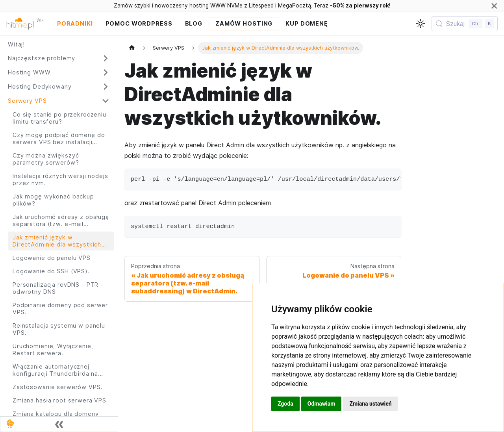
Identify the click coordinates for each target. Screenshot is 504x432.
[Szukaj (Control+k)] (465, 24)
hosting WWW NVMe (216, 6)
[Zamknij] (494, 6)
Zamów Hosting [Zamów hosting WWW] (244, 23)
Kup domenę (307, 23)
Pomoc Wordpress (139, 23)
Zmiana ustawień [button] (370, 404)
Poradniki (75, 23)
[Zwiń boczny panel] (59, 424)
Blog (194, 23)
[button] (59, 58)
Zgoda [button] (285, 404)
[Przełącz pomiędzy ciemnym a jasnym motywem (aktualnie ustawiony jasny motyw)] (421, 24)
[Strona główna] (132, 48)
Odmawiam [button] (321, 404)
